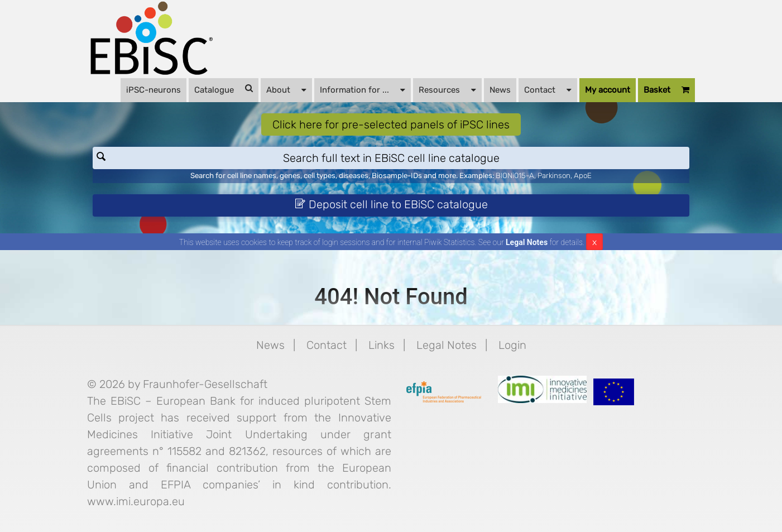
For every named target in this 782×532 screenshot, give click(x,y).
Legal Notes (527, 242)
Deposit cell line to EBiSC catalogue (391, 204)
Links (382, 345)
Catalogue (224, 89)
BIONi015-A (515, 176)
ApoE (583, 176)
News (500, 90)
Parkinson (554, 176)
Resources (447, 89)
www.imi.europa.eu (136, 501)
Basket (666, 90)
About (286, 89)
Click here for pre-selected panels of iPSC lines (391, 124)
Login (512, 345)
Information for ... (363, 89)
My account (608, 90)
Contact (548, 89)
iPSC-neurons (153, 90)
